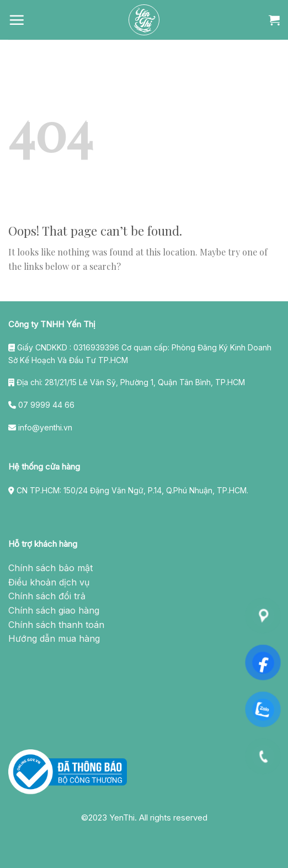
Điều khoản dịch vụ (49, 582)
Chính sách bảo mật (50, 568)
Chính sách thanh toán (56, 625)
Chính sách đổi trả (47, 596)
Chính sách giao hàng (54, 610)
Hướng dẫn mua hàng (54, 638)
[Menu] (17, 20)
